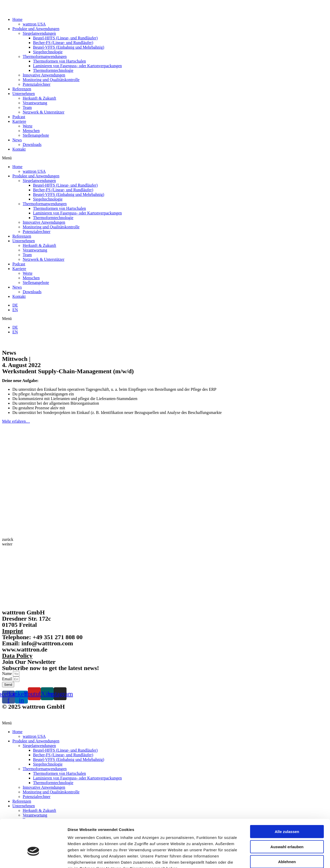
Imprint (13, 631)
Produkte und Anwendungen (36, 29)
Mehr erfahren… (16, 421)
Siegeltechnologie (48, 52)
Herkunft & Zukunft (39, 98)
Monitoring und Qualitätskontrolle (51, 80)
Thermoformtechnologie (53, 70)
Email (7, 679)
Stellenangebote (36, 135)
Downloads (32, 145)
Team (27, 107)
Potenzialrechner (37, 84)
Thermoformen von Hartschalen (59, 61)
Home (17, 19)
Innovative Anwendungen (44, 75)
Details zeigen (274, 858)
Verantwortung (35, 103)
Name (7, 674)
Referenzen (22, 89)
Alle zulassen (287, 800)
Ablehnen (287, 830)
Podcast (19, 117)
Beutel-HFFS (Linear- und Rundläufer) (65, 38)
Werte (28, 126)
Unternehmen (24, 94)
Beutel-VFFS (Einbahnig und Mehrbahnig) (69, 47)
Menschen (31, 131)
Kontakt (19, 149)
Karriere (19, 121)
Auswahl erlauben (287, 815)
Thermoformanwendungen (45, 57)
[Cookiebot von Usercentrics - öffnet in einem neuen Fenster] (33, 858)
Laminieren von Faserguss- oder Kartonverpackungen (77, 66)
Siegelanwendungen (39, 33)
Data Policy (17, 656)
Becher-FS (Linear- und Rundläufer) (63, 43)
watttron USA (34, 24)
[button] (165, 158)
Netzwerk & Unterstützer (44, 112)
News (17, 140)
